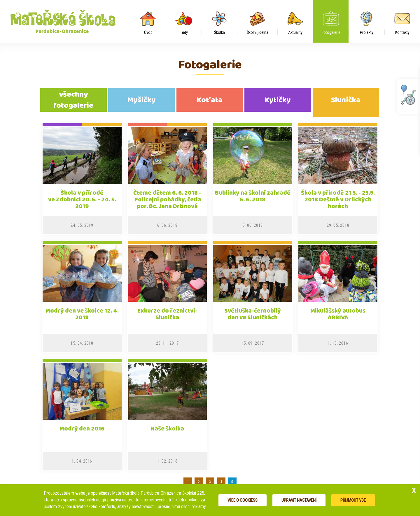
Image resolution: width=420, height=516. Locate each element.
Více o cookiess (243, 500)
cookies (192, 500)
